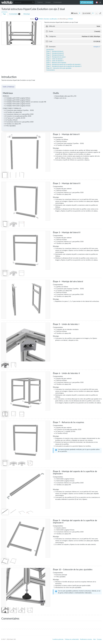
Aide (94, 639)
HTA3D (71, 19)
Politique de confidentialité (72, 639)
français (97, 2)
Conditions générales (58, 639)
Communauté (58, 2)
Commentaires (14, 14)
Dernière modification (51, 19)
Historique (27, 14)
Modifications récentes (86, 639)
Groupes (48, 2)
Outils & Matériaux (8, 87)
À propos (99, 639)
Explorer (40, 2)
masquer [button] (96, 47)
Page (4, 14)
